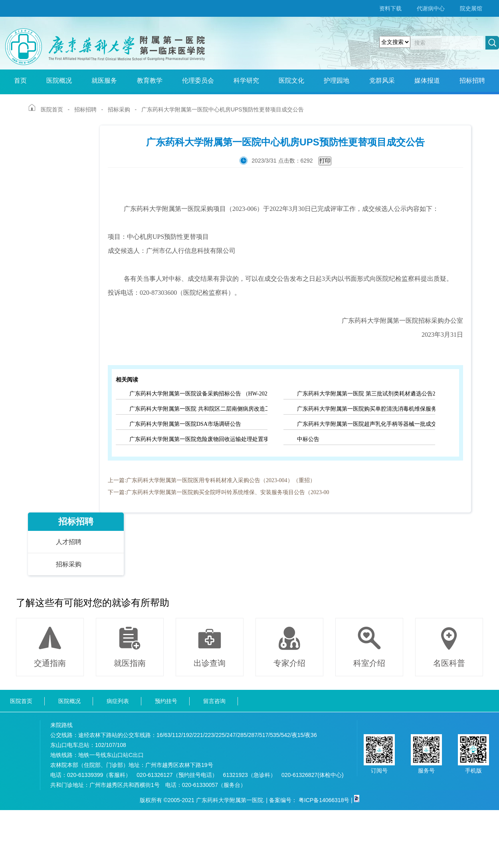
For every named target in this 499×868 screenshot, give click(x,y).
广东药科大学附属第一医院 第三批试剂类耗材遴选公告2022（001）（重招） (366, 394)
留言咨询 (214, 701)
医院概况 (59, 80)
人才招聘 (69, 542)
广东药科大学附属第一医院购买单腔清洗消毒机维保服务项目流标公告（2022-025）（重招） (366, 409)
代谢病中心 (431, 8)
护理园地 (337, 80)
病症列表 (118, 701)
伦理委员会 (198, 80)
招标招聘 (472, 80)
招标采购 (119, 109)
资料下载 (390, 8)
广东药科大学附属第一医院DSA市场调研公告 (185, 424)
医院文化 (291, 80)
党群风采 (382, 80)
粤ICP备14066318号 (324, 800)
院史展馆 (471, 8)
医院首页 (52, 109)
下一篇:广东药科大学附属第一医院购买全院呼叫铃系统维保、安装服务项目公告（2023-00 (219, 492)
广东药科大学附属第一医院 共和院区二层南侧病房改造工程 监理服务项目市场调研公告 (198, 409)
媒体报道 (427, 80)
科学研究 (246, 80)
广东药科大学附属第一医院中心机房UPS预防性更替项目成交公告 (223, 109)
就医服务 (104, 80)
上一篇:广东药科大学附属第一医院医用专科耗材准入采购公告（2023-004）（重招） (212, 480)
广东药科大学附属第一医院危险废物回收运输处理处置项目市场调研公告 (198, 439)
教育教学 (150, 80)
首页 (20, 80)
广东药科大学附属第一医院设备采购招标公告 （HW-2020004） (198, 394)
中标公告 (308, 439)
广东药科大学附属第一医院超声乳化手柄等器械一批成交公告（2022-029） (366, 424)
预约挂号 (166, 701)
